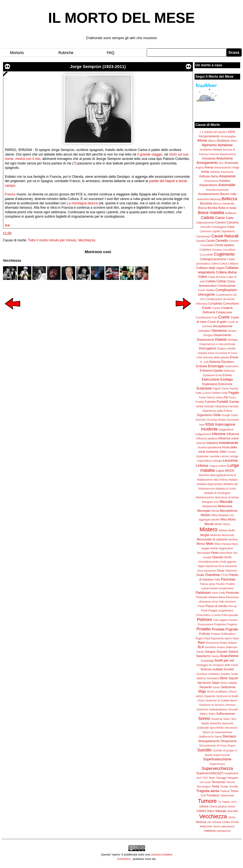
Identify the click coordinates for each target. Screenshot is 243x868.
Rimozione (212, 643)
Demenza (219, 331)
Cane (231, 227)
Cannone (205, 231)
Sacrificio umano (215, 647)
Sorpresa (217, 719)
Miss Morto (228, 519)
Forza (232, 397)
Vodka (226, 822)
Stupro (231, 746)
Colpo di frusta (217, 277)
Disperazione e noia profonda (217, 344)
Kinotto (232, 452)
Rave (236, 638)
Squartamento (223, 732)
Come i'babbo (206, 290)
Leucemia (230, 460)
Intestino (212, 443)
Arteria (209, 167)
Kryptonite (202, 456)
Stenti (218, 737)
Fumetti (222, 402)
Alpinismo (209, 145)
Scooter (229, 669)
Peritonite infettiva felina (211, 597)
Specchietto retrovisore (224, 728)
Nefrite (214, 548)
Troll (203, 795)
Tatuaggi (221, 778)
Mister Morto (222, 524)
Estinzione (225, 384)
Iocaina (202, 447)
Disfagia (233, 340)
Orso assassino (207, 571)
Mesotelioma (229, 511)
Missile (209, 524)
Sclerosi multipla (211, 669)
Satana (233, 652)
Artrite (205, 172)
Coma (221, 281)
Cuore (224, 317)
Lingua (213, 466)
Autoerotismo (208, 185)
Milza (215, 515)
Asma (214, 176)
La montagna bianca (82, 203)
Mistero (208, 529)
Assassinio (227, 176)
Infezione (219, 434)
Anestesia (209, 158)
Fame (225, 389)
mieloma (210, 831)
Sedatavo (214, 674)
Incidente (209, 429)
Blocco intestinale (224, 204)
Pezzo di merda (216, 606)
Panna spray (208, 584)
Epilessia (229, 371)
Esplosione (210, 384)
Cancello (205, 227)
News (215, 553)
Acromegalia (228, 136)
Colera (215, 264)
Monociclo (228, 535)
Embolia (201, 366)
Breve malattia (211, 213)
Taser (212, 778)
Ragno (200, 638)
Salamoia (231, 647)
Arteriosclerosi (223, 167)
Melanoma (225, 506)
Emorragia (216, 366)
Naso (235, 544)
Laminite (214, 456)
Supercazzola (221, 755)
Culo (215, 318)
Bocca (203, 208)
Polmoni (204, 620)
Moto (210, 544)
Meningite (204, 511)
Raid (207, 638)
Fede (224, 393)
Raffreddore (228, 634)
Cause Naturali (225, 236)
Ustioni (201, 811)
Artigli (236, 167)
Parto (215, 593)
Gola (217, 415)
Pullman (204, 634)
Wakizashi (206, 826)
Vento (232, 817)
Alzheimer (225, 145)
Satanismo (203, 656)
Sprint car (208, 732)
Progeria (232, 624)
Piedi (204, 611)
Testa (215, 786)
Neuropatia (204, 553)
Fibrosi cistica (215, 397)
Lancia (224, 456)
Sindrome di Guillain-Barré (221, 701)
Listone (222, 466)
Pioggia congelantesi (221, 611)
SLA (201, 647)
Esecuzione (210, 379)
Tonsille (234, 787)
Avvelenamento (209, 194)
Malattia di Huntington (217, 493)
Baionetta (203, 199)
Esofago (227, 379)
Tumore (207, 801)
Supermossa (217, 764)
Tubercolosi (227, 795)
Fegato (234, 393)
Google (226, 415)
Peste (201, 606)
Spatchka (215, 723)
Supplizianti (231, 773)
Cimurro (234, 241)
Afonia (202, 141)
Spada (205, 723)
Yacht (216, 826)
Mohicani (216, 535)
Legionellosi (204, 461)
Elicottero (228, 362)
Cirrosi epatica (224, 245)
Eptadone (209, 375)
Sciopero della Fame (226, 665)
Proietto (204, 629)
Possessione (205, 624)
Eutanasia (204, 388)
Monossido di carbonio (212, 539)
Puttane (216, 634)
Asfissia (204, 176)
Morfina (233, 539)
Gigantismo (205, 415)
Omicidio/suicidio (209, 562)
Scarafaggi (207, 661)
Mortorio (17, 53)
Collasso (233, 264)
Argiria (200, 167)
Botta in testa (227, 208)
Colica (223, 264)
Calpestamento (205, 223)
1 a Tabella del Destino (213, 132)
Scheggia (202, 665)
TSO (205, 778)
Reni (201, 643)
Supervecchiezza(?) (210, 773)
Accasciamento (209, 136)
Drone (234, 357)
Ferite (202, 397)
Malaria (233, 480)
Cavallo (200, 241)
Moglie (205, 535)
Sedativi (225, 674)
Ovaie (200, 575)
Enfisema (206, 370)
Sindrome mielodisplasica (212, 709)
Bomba (213, 208)
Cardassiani (203, 236)
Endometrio (232, 366)
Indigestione (226, 430)
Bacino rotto (228, 194)
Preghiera (220, 624)
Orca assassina (228, 566)
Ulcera (204, 806)
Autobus (225, 181)
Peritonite (232, 593)
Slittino (204, 714)
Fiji (226, 397)
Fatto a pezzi (203, 393)
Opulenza (211, 566)
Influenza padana (207, 438)
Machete (204, 475)
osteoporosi (223, 831)
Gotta (234, 415)
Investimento (229, 443)
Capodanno (228, 231)
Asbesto (215, 172)
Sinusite (233, 709)
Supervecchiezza (217, 768)
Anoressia (231, 163)
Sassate (222, 652)
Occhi (228, 557)
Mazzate (226, 502)
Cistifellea (205, 250)
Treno (234, 791)
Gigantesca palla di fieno (217, 411)
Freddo (200, 402)
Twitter (226, 802)
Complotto (215, 303)
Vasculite (232, 811)
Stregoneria (229, 741)
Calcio (220, 218)
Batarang (215, 199)
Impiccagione (225, 424)
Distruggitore (208, 348)
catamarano (228, 826)
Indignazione (203, 434)
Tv (220, 802)
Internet (201, 443)
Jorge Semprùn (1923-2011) (98, 67)
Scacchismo (229, 656)
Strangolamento (209, 741)
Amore (217, 149)
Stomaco (229, 736)
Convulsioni (231, 303)
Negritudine (226, 548)
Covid (206, 308)
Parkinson (203, 593)
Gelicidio (209, 406)
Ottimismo (231, 571)
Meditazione (210, 506)
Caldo (230, 218)
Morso (201, 544)
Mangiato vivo (210, 502)
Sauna (215, 656)
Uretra (231, 806)
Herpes (222, 420)
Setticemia (228, 687)
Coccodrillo (206, 255)
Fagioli (217, 389)
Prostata (218, 629)
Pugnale (232, 629)
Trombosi (213, 795)
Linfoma (202, 466)
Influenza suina (228, 438)
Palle (217, 580)
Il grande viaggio (150, 154)
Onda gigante (228, 562)
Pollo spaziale (230, 615)
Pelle (222, 593)
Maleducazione (205, 497)
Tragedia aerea (208, 791)
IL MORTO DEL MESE (122, 18)
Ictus (210, 424)
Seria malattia (229, 683)
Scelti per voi (224, 660)
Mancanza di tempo (227, 497)
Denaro (232, 331)
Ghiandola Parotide (227, 406)
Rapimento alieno (221, 638)
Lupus (220, 471)
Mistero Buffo (227, 530)
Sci (211, 665)
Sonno (204, 718)
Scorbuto (202, 674)
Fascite (234, 389)
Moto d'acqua (223, 544)
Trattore (225, 791)
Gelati (200, 406)
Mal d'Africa (221, 480)
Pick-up (232, 606)
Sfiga (202, 691)
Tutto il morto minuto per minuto (52, 240)
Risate (223, 643)
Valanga (221, 811)
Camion (220, 222)
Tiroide (224, 787)
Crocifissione (203, 318)
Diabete (221, 340)
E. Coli (204, 362)
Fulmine (210, 402)
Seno (224, 678)
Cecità (210, 241)
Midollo (206, 515)
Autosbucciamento (217, 190)
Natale (206, 548)
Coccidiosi (229, 250)
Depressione (206, 340)
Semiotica (213, 678)
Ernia (219, 375)
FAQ (111, 53)
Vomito (235, 822)
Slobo (212, 714)
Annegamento (207, 163)
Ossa (221, 570)
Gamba (234, 402)
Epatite (218, 370)
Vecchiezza (87, 240)
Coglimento (224, 254)
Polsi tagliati (220, 620)
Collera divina (226, 272)
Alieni (234, 141)
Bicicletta (206, 203)
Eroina (227, 375)
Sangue (210, 652)
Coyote (216, 308)
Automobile (227, 185)
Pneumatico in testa (208, 615)
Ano (221, 163)
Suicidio (204, 750)
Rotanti (232, 643)
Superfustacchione (217, 759)
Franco (10, 194)
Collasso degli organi (210, 268)
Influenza (233, 434)
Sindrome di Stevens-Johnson (217, 705)
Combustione (226, 286)
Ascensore (227, 172)
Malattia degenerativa (210, 484)
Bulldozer (231, 213)
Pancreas (228, 579)
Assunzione (211, 181)
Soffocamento (226, 714)
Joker (223, 452)
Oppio (201, 566)
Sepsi (216, 683)
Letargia (217, 461)
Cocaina (217, 250)
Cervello (222, 241)
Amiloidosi (206, 150)
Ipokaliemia (214, 447)
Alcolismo (223, 141)
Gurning (212, 420)
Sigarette (210, 696)
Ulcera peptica (218, 806)
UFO (234, 802)
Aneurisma (224, 158)
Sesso (216, 687)
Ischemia (212, 452)
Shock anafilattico (217, 692)
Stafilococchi (206, 737)
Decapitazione (223, 326)
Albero (212, 141)
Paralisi (221, 584)
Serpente (206, 687)
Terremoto (219, 782)
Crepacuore (224, 312)
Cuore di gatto (217, 322)
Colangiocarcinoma (213, 259)
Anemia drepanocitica (222, 154)
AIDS (231, 132)
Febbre (216, 393)
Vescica (201, 822)
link (7, 225)
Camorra (233, 222)
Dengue (208, 335)
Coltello (211, 281)
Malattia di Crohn (226, 489)
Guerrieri (201, 420)
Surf (199, 778)
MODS (230, 471)
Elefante (215, 362)
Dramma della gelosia (216, 357)
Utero (211, 811)
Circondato (207, 245)
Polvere (233, 620)
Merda (215, 511)
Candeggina (219, 227)
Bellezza (229, 199)
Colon (203, 277)
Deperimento (222, 335)
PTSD (224, 575)
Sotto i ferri (230, 719)
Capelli (216, 231)
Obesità (217, 557)
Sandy (200, 652)
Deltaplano (205, 331)
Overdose (212, 575)
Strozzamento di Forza (213, 746)
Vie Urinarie (214, 822)
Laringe (234, 456)
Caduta (207, 218)
